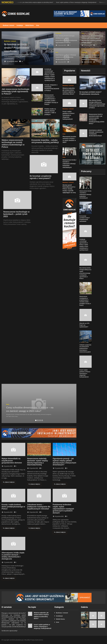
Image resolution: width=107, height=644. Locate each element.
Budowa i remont (8, 25)
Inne (38, 25)
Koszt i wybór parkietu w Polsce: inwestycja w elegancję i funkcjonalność (78, 2)
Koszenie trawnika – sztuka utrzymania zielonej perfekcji (45, 141)
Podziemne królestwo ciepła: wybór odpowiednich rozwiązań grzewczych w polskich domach (63, 509)
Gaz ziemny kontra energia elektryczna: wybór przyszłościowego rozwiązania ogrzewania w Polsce (97, 104)
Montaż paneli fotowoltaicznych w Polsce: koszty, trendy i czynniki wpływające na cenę (69, 189)
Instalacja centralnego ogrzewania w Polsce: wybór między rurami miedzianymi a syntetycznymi (50, 75)
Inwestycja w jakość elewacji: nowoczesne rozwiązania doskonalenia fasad (96, 133)
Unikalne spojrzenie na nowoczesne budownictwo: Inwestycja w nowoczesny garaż (85, 348)
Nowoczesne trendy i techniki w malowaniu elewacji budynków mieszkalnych (69, 164)
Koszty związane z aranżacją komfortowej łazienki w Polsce (52, 88)
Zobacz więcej (9, 482)
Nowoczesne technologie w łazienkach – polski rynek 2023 (16, 214)
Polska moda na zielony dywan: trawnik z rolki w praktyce (50, 112)
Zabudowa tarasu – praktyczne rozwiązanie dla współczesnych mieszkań (39, 507)
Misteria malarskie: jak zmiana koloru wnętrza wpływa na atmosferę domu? (34, 2)
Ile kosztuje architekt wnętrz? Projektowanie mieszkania (85, 219)
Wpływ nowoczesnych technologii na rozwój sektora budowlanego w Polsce (13, 143)
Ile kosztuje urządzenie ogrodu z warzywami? (41, 177)
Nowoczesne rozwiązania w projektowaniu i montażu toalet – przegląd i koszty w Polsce (51, 100)
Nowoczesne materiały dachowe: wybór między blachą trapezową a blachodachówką (38, 462)
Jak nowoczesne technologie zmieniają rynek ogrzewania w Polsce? (15, 91)
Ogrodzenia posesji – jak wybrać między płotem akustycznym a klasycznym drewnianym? (64, 462)
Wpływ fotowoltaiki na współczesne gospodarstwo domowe (12, 461)
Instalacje (20, 25)
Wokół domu (30, 25)
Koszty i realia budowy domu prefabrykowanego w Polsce (13, 507)
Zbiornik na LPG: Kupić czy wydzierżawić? (84, 325)
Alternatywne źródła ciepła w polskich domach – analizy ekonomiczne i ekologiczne (13, 556)
